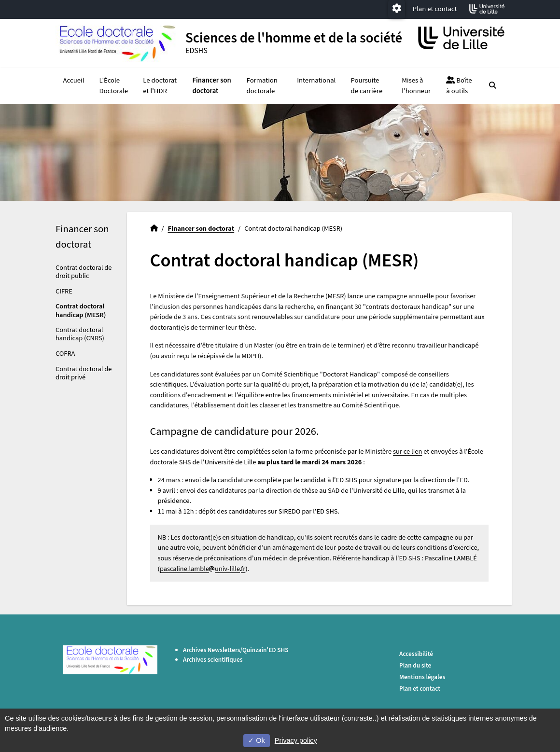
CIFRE (64, 291)
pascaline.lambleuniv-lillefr (203, 569)
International (316, 80)
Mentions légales (422, 677)
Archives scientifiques (213, 660)
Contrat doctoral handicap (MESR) (81, 310)
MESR (336, 296)
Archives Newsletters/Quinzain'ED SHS (236, 650)
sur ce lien (407, 452)
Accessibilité (416, 654)
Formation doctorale (262, 86)
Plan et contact (435, 9)
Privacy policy (296, 740)
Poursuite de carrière (367, 86)
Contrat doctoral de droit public (84, 272)
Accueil (74, 80)
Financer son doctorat (211, 86)
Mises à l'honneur (416, 86)
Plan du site (415, 665)
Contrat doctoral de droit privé (84, 373)
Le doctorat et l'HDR (160, 86)
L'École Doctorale (114, 86)
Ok (256, 740)
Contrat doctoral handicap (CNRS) (80, 334)
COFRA (65, 354)
